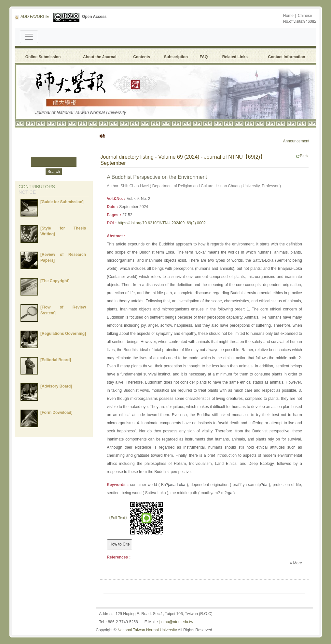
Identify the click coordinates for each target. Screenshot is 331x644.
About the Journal (100, 57)
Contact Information (287, 57)
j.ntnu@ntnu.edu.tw (176, 622)
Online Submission (43, 57)
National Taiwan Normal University (147, 630)
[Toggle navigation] (29, 37)
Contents (142, 57)
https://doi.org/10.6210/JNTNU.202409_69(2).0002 (162, 223)
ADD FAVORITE (32, 17)
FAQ (205, 57)
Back (302, 156)
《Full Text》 (118, 518)
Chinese (305, 16)
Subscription (176, 57)
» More (296, 563)
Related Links (235, 57)
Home (288, 16)
